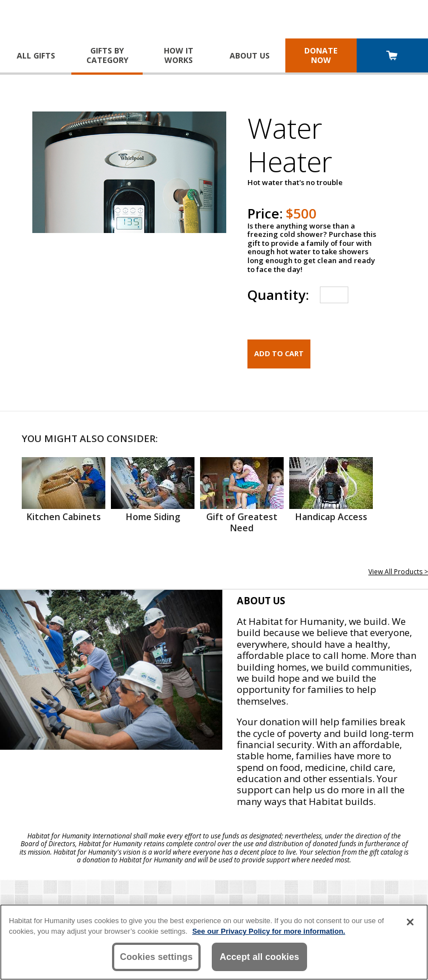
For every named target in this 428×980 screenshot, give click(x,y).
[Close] (410, 922)
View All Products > (398, 572)
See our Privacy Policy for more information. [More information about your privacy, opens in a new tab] (269, 931)
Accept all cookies (259, 957)
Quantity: (278, 295)
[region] (214, 942)
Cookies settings (156, 957)
